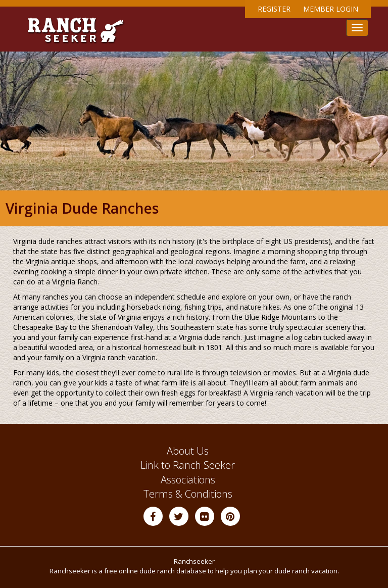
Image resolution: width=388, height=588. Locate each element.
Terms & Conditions (188, 494)
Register (274, 9)
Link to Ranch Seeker (188, 465)
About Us (188, 451)
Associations (188, 480)
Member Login (331, 9)
